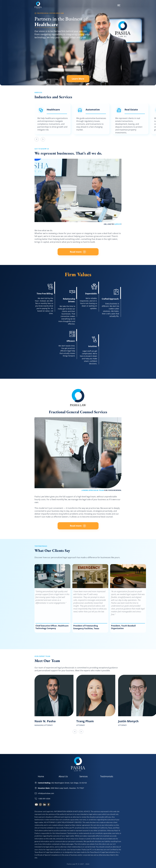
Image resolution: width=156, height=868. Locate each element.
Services (84, 776)
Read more (78, 252)
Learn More (80, 79)
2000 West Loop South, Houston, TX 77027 (61, 788)
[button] (37, 139)
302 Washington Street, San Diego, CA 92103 (62, 783)
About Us (63, 776)
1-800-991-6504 (44, 799)
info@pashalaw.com (46, 793)
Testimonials (107, 776)
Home (41, 776)
